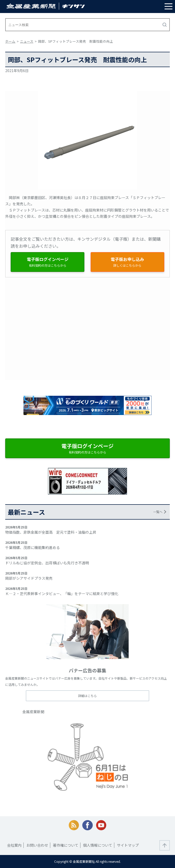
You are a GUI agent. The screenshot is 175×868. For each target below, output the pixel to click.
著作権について (66, 845)
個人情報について (98, 845)
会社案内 (14, 845)
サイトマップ (128, 845)
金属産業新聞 (33, 712)
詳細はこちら (87, 696)
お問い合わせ (37, 845)
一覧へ (158, 512)
